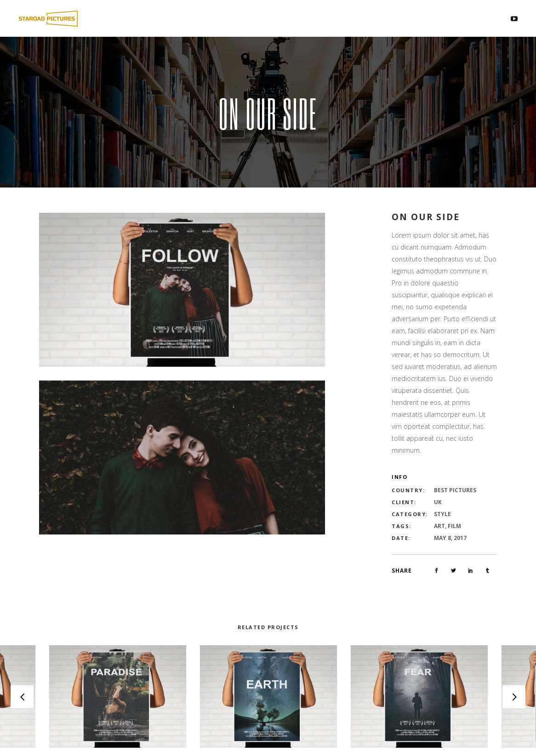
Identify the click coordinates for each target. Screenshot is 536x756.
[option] (268, 697)
